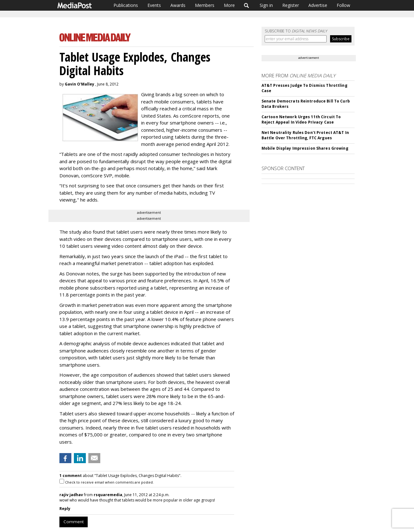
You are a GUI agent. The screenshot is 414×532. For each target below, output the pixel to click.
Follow (343, 5)
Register (291, 5)
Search (247, 5)
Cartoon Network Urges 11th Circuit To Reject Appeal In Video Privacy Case (301, 119)
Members (205, 5)
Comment (74, 522)
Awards (178, 5)
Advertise (318, 5)
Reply (65, 509)
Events (154, 5)
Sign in (266, 5)
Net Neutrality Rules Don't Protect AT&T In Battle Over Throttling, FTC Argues (305, 135)
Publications (126, 5)
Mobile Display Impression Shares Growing (305, 148)
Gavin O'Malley (80, 84)
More (229, 5)
